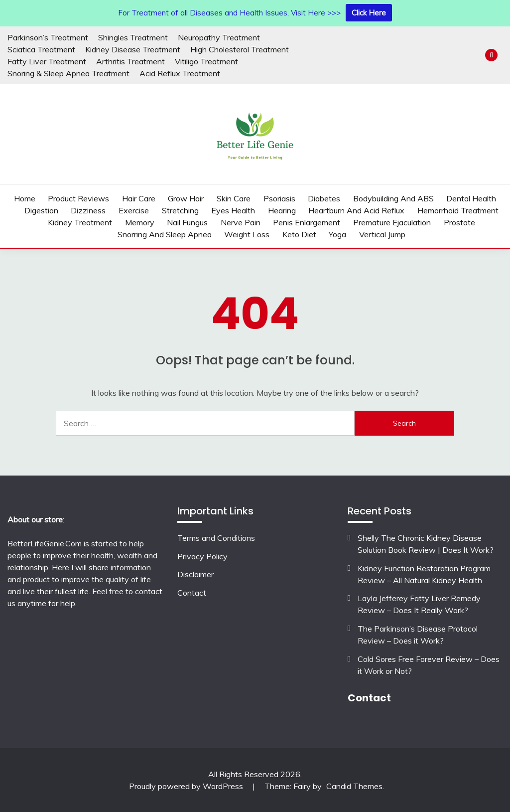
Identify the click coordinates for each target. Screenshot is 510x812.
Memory (140, 222)
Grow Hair (186, 198)
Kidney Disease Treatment (133, 49)
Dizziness (88, 210)
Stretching (180, 210)
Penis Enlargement (307, 222)
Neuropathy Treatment (219, 37)
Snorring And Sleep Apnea (165, 234)
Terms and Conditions (216, 538)
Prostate (459, 222)
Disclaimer (195, 574)
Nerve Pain (241, 222)
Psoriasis (279, 198)
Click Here (369, 13)
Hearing (282, 210)
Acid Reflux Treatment (180, 73)
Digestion (41, 210)
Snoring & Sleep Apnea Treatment (68, 73)
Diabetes (324, 198)
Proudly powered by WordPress (187, 786)
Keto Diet (299, 234)
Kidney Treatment (80, 222)
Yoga (337, 234)
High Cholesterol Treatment (240, 49)
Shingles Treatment (133, 37)
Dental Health (471, 198)
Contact (192, 593)
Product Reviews (78, 198)
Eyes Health (233, 210)
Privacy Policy (202, 556)
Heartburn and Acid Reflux (356, 210)
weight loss (247, 234)
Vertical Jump (382, 234)
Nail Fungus (187, 222)
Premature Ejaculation (392, 222)
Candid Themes (354, 786)
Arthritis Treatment (130, 61)
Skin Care (234, 198)
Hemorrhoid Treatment (458, 210)
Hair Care (139, 198)
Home (25, 198)
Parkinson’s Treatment (48, 37)
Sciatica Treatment (41, 49)
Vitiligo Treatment (206, 61)
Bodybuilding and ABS (393, 198)
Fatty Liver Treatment (47, 61)
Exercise (134, 210)
